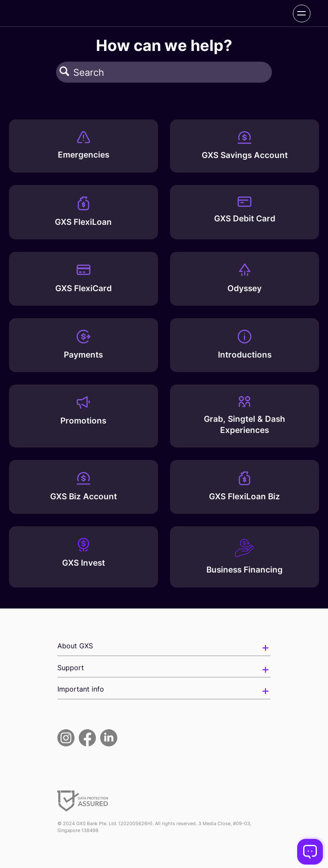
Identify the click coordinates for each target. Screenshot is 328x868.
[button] (64, 72)
